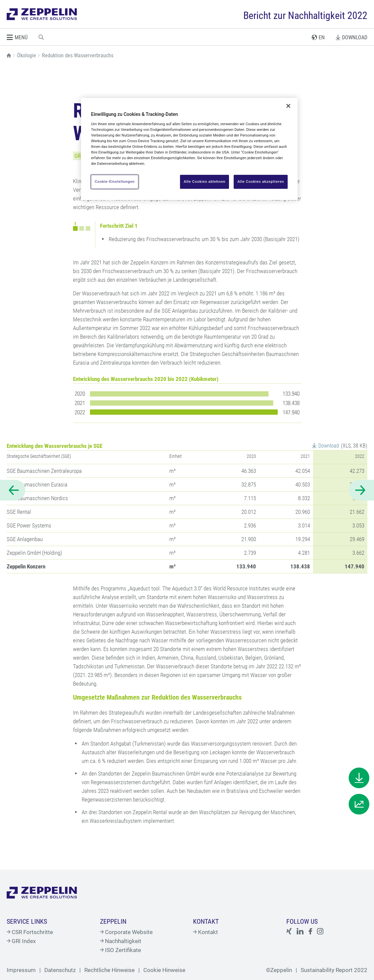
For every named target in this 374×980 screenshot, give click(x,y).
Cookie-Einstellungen (115, 181)
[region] (189, 149)
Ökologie (26, 55)
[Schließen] (288, 106)
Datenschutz (60, 970)
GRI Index (21, 941)
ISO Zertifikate (120, 950)
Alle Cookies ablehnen (204, 181)
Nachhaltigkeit (121, 941)
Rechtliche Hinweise (109, 970)
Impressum (21, 970)
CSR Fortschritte (30, 932)
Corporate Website (126, 932)
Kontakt (205, 932)
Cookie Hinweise (164, 970)
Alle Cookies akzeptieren (261, 181)
